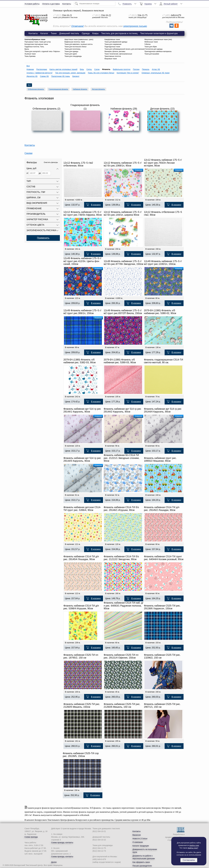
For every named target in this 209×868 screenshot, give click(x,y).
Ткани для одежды (71, 51)
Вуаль (27, 49)
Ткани (54, 33)
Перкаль (146, 69)
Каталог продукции (141, 846)
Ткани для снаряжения (113, 44)
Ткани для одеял (71, 54)
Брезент (76, 76)
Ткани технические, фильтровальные (118, 54)
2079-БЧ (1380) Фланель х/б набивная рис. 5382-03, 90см (80, 361)
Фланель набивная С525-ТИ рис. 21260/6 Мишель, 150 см (122, 706)
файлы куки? (193, 848)
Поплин (136, 69)
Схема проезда (31, 837)
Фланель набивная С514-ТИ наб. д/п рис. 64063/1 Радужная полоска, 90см (123, 606)
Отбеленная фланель (36, 89)
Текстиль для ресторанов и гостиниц (119, 33)
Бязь (82, 69)
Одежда (86, 33)
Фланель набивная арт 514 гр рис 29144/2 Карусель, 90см (122, 410)
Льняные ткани (30, 54)
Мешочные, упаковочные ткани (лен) (158, 39)
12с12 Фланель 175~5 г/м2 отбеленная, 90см (78, 164)
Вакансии (137, 835)
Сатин (97, 69)
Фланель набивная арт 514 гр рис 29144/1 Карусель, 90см (82, 410)
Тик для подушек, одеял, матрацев (70, 73)
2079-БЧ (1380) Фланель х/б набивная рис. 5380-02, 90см (160, 312)
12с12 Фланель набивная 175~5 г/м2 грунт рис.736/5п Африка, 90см (83, 213)
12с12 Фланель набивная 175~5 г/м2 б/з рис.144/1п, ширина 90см (123, 213)
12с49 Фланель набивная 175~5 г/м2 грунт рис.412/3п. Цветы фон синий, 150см (82, 261)
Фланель (36, 20)
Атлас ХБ (156, 69)
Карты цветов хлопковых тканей (63, 69)
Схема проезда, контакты (62, 843)
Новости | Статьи (140, 839)
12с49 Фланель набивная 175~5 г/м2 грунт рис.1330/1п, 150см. (163, 263)
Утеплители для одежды (154, 49)
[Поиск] (95, 4)
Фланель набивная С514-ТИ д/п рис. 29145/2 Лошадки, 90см (162, 509)
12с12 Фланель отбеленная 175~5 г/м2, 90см (163, 213)
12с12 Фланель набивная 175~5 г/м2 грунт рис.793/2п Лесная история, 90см (163, 163)
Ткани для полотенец (72, 49)
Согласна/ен (189, 860)
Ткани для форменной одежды (116, 42)
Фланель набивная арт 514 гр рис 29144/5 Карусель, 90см (82, 460)
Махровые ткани (111, 59)
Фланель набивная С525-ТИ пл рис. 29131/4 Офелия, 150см (121, 656)
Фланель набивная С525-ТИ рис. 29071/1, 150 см (162, 706)
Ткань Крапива (30, 56)
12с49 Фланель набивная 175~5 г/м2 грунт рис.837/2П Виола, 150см (123, 312)
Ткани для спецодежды (73, 56)
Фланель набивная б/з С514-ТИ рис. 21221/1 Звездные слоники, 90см (122, 458)
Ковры (95, 33)
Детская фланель (98, 89)
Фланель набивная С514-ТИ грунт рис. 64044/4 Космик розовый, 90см (164, 558)
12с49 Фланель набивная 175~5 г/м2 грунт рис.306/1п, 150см (82, 312)
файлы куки (194, 845)
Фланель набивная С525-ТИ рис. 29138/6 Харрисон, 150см (162, 607)
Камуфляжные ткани (112, 39)
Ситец (89, 69)
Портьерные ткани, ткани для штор (38, 42)
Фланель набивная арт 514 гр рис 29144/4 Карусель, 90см (163, 410)
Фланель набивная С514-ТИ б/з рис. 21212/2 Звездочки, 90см (121, 558)
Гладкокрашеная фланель (58, 89)
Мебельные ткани (151, 42)
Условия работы (32, 4)
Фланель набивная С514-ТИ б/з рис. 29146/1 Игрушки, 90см (121, 509)
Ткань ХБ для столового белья (101, 73)
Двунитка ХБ (32, 76)
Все (28, 66)
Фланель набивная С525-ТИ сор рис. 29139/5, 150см (81, 755)
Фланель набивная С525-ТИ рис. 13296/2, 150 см (162, 656)
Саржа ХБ (44, 76)
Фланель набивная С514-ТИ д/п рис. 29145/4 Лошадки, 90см (81, 558)
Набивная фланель (80, 89)
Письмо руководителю (142, 866)
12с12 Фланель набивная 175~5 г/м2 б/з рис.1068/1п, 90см (123, 164)
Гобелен (148, 44)
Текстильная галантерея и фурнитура (159, 33)
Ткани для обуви (151, 47)
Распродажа (42, 69)
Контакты (67, 4)
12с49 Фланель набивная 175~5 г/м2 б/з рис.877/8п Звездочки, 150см (123, 263)
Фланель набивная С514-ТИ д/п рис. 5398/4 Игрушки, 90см (81, 607)
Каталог (44, 33)
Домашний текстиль (69, 33)
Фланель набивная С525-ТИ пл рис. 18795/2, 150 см (81, 656)
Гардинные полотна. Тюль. (34, 47)
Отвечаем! (78, 26)
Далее (54, 862)
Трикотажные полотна (113, 56)
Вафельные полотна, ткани (75, 42)
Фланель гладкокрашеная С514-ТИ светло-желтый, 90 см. (163, 361)
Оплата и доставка (51, 4)
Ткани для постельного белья (75, 47)
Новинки (30, 69)
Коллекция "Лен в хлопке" (128, 73)
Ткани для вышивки (152, 54)
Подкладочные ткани (112, 47)
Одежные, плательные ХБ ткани (155, 73)
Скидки (28, 153)
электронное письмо (135, 26)
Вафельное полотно (122, 69)
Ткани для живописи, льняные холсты (79, 44)
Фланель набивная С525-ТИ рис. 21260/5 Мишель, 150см (82, 706)
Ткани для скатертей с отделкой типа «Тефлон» (42, 51)
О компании (138, 842)
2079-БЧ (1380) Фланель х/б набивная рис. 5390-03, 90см (120, 361)
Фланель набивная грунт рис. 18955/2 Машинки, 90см (160, 460)
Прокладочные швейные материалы (158, 51)
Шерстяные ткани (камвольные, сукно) (79, 39)
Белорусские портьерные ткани (36, 44)
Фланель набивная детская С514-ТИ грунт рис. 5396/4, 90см (82, 509)
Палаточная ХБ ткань (61, 76)
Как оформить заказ (141, 862)
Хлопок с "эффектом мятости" (40, 73)
